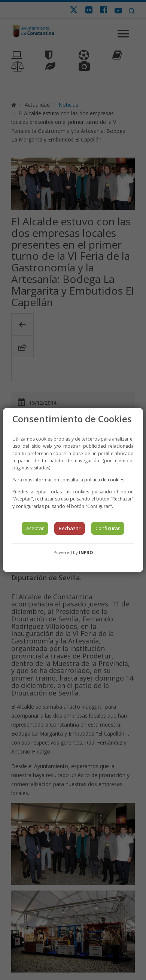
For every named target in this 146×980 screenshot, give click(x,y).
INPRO (86, 552)
